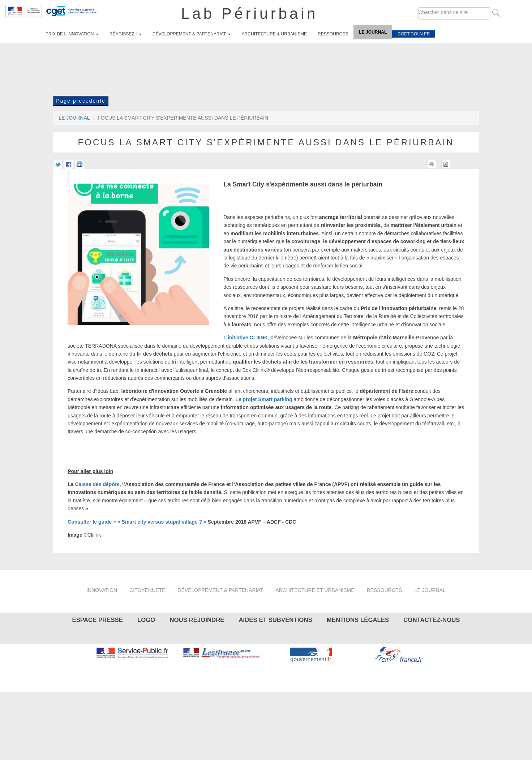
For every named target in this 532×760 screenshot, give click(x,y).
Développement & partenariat (192, 34)
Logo (146, 620)
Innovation (102, 590)
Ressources (333, 34)
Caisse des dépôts (97, 484)
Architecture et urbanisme (315, 590)
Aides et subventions (275, 620)
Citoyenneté (147, 590)
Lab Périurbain (250, 14)
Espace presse (97, 620)
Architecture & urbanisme (274, 34)
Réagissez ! (126, 34)
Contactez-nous (432, 620)
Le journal (373, 32)
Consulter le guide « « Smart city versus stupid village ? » (137, 522)
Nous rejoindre (197, 620)
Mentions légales (358, 620)
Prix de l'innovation (72, 34)
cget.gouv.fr (414, 34)
